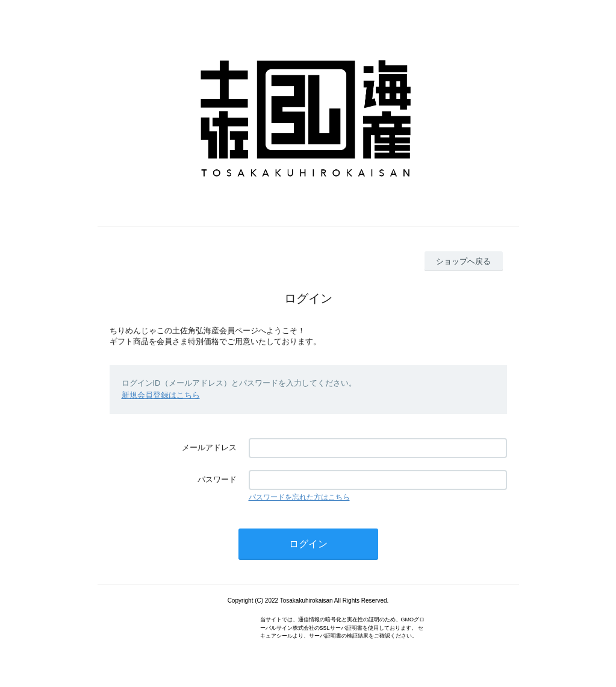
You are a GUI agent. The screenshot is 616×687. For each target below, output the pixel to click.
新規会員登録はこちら (161, 395)
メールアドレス (209, 447)
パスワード (217, 479)
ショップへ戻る (463, 261)
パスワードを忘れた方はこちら (299, 497)
